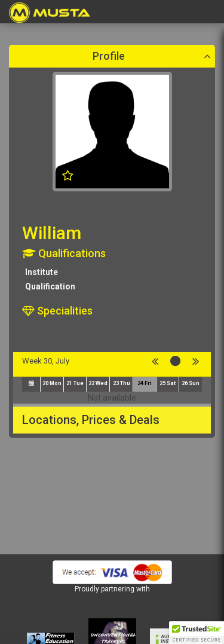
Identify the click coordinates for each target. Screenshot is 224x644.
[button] (197, 633)
